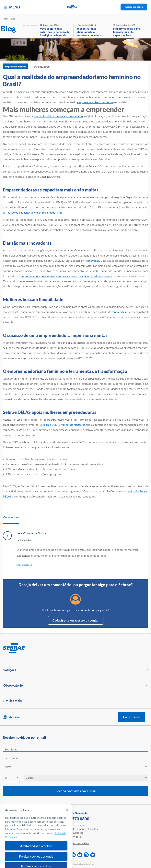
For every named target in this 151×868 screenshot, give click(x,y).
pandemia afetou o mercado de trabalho (58, 116)
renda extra (119, 312)
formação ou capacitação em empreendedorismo (33, 212)
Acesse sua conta (134, 7)
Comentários (11, 517)
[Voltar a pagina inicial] (76, 7)
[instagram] (86, 855)
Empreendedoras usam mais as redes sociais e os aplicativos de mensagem (66, 276)
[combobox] (75, 768)
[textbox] (77, 767)
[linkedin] (73, 855)
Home (5, 19)
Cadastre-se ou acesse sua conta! (76, 620)
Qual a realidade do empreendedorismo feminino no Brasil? (72, 80)
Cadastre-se (132, 717)
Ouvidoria (76, 837)
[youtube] (80, 855)
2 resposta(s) (27, 565)
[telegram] (93, 855)
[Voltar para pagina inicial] (75, 648)
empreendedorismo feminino (95, 102)
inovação (94, 261)
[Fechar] (67, 825)
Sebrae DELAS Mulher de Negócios (64, 425)
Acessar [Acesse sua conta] (15, 717)
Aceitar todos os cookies (36, 861)
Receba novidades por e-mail (75, 791)
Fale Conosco (75, 833)
